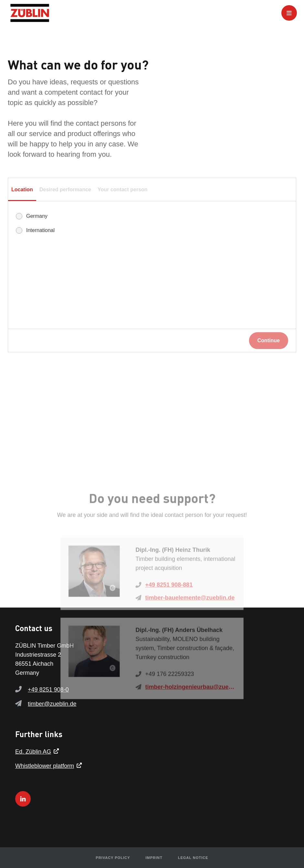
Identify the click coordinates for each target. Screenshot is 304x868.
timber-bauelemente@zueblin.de (190, 634)
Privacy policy (113, 858)
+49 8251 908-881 (169, 621)
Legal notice (193, 858)
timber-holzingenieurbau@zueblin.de (190, 723)
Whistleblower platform (45, 766)
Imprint (154, 858)
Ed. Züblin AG (33, 752)
